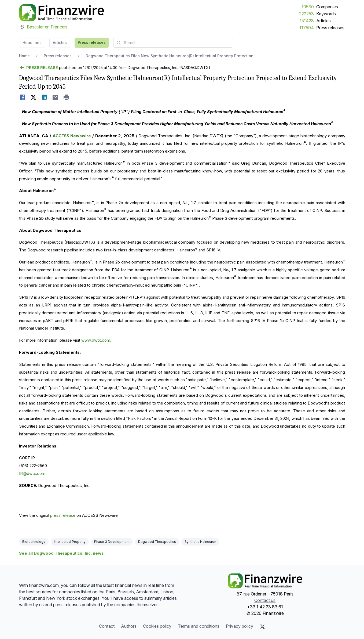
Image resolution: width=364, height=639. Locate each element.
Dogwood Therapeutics (157, 542)
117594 (307, 28)
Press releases (330, 28)
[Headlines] (62, 13)
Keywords (326, 14)
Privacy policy (240, 626)
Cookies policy (157, 626)
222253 (306, 14)
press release (63, 515)
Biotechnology (34, 542)
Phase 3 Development (112, 542)
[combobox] (173, 43)
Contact (107, 626)
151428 (307, 21)
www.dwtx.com (96, 340)
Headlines (32, 43)
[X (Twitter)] (262, 627)
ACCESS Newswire (72, 136)
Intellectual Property (70, 542)
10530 (308, 7)
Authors (129, 626)
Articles (323, 21)
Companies (327, 7)
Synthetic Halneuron (200, 542)
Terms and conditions (199, 626)
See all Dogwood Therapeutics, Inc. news (61, 553)
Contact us (265, 600)
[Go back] (38, 68)
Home (24, 56)
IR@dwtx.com (32, 473)
